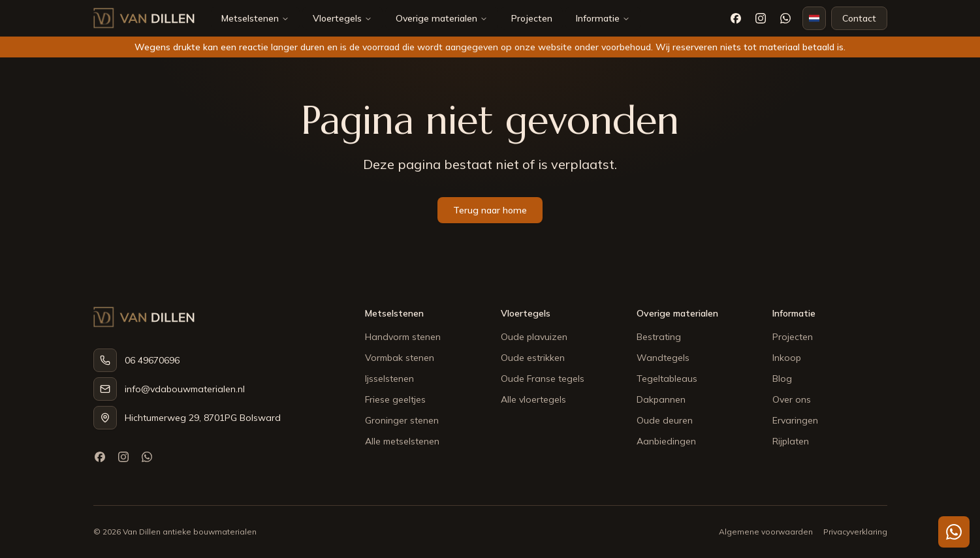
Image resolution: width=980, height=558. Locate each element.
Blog (782, 379)
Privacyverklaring (855, 532)
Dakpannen (661, 399)
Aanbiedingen (666, 441)
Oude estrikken (533, 358)
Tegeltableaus (667, 379)
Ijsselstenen (389, 379)
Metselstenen (250, 18)
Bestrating (659, 337)
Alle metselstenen (402, 441)
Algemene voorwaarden (766, 532)
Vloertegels (337, 18)
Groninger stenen (402, 420)
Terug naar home (490, 210)
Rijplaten (791, 441)
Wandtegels (663, 358)
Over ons (792, 399)
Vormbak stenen (400, 358)
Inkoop (787, 358)
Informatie (603, 18)
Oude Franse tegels (543, 379)
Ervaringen (795, 420)
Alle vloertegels (533, 399)
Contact (859, 18)
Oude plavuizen (534, 337)
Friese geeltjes (395, 399)
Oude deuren (665, 420)
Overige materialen (436, 18)
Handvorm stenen (403, 337)
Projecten (532, 18)
